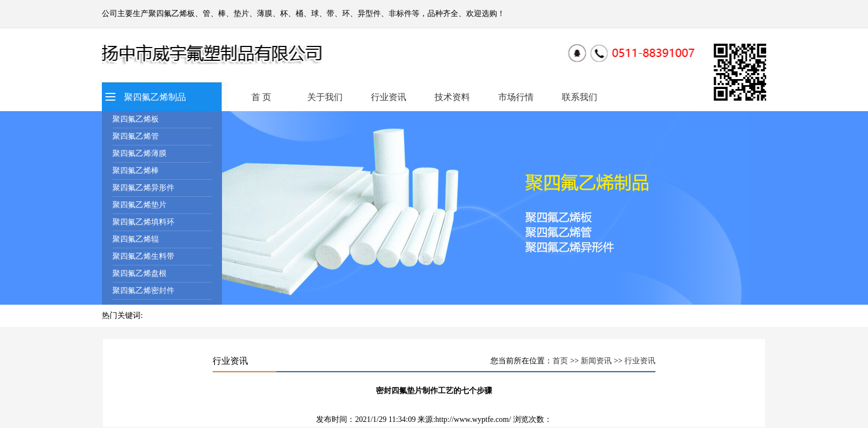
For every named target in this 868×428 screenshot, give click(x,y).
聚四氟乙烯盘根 (139, 273)
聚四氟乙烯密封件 (143, 291)
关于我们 (325, 97)
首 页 (261, 97)
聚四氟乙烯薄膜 (139, 153)
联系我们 (580, 97)
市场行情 (516, 97)
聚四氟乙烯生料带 (143, 256)
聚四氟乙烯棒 (136, 171)
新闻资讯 (596, 361)
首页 (560, 361)
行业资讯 (389, 97)
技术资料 (452, 97)
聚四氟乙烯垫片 (139, 205)
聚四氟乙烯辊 (136, 239)
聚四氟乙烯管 (136, 136)
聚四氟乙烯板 (136, 119)
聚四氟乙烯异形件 (143, 188)
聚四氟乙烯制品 (155, 97)
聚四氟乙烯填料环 (143, 222)
